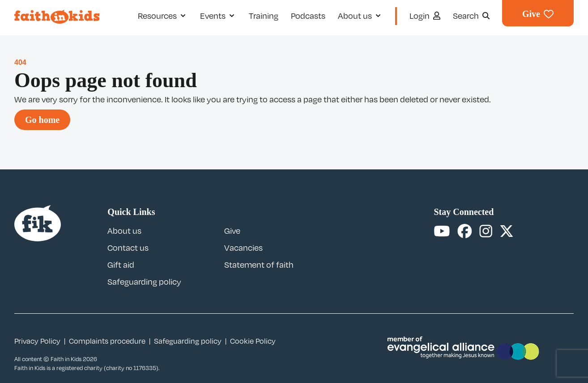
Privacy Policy (37, 341)
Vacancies (243, 248)
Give (232, 231)
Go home (42, 120)
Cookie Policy (253, 341)
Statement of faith (259, 265)
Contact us (128, 248)
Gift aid (121, 265)
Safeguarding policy (144, 282)
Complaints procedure (107, 341)
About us (124, 231)
